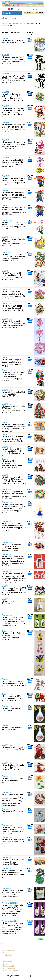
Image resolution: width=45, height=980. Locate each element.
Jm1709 (5, 191)
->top (41, 939)
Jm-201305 (7, 304)
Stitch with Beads (10, 23)
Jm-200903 (7, 502)
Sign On (34, 9)
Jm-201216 (7, 370)
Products (8, 13)
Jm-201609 (7, 220)
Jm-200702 (7, 679)
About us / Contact (11, 970)
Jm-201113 (7, 435)
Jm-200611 (7, 745)
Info (18, 13)
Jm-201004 (7, 490)
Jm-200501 (7, 868)
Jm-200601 (7, 792)
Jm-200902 (7, 521)
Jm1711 (5, 158)
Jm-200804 (7, 599)
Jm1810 (5, 106)
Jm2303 (5, 38)
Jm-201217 (7, 358)
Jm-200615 (7, 726)
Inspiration (8, 962)
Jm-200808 (7, 542)
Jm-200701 (7, 694)
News (6, 964)
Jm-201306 (7, 290)
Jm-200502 (7, 858)
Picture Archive (9, 966)
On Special (8, 955)
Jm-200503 (7, 837)
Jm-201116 (7, 404)
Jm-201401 (7, 252)
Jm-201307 (7, 271)
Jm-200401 (7, 888)
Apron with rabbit (10, 903)
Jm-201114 (7, 422)
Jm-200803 (7, 615)
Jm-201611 (7, 206)
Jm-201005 (7, 475)
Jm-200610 (7, 763)
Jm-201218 (7, 319)
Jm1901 (5, 92)
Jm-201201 (7, 390)
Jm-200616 (7, 706)
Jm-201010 (7, 447)
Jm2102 (5, 55)
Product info (8, 953)
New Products (9, 951)
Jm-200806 (7, 572)
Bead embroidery (26, 23)
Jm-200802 (7, 631)
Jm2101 (5, 74)
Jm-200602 (7, 776)
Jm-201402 (7, 237)
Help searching (9, 968)
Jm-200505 (7, 825)
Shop (20, 9)
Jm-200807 (7, 555)
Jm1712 (5, 140)
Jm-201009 (7, 459)
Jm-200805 (7, 586)
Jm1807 (5, 123)
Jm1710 (5, 176)
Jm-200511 (7, 809)
